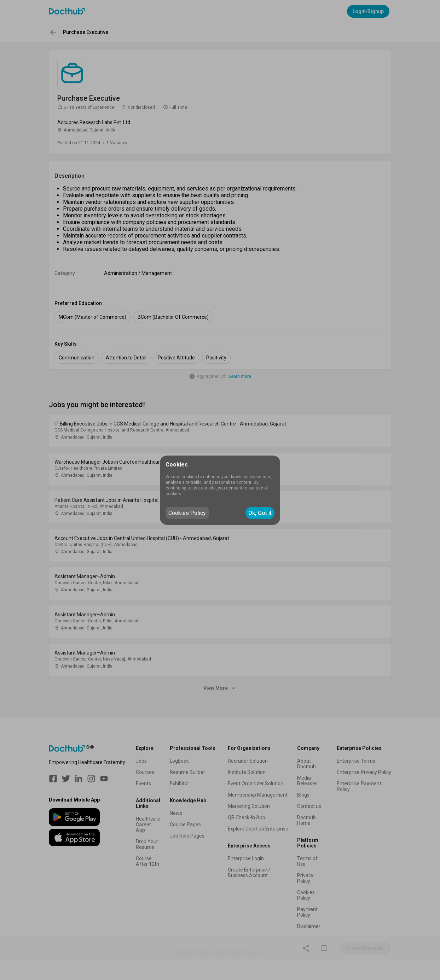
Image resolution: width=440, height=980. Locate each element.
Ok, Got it (260, 513)
